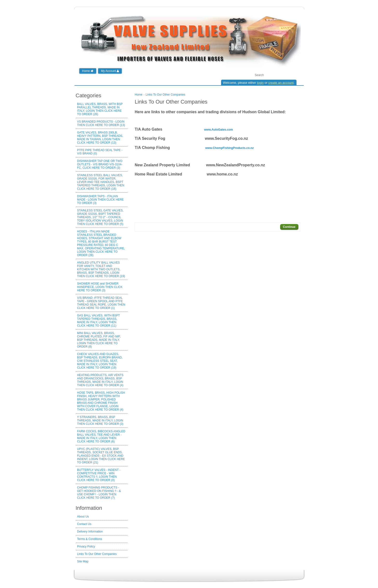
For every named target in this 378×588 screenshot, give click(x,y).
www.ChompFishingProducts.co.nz (230, 148)
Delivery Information (90, 532)
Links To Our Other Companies (97, 554)
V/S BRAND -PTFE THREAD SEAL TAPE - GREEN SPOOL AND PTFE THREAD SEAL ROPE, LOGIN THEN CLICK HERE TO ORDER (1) (101, 303)
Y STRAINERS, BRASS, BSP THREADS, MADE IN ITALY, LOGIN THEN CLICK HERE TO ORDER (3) (100, 420)
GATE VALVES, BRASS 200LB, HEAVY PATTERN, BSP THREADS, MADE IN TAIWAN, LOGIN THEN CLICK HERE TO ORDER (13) (100, 138)
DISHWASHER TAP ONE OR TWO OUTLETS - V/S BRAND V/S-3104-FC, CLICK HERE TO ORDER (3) (100, 164)
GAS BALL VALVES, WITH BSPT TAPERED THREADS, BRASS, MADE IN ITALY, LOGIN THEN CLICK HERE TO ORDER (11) (99, 321)
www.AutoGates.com (219, 130)
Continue (289, 227)
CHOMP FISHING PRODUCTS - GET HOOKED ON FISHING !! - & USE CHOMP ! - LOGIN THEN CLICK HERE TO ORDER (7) (99, 493)
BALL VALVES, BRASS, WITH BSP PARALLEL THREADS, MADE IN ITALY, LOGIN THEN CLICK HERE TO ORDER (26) (100, 109)
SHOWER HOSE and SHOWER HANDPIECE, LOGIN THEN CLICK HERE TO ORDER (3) (100, 287)
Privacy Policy (86, 546)
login (260, 83)
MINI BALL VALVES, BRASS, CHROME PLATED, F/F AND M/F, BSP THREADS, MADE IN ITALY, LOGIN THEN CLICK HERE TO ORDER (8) (99, 340)
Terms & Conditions (90, 539)
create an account (281, 83)
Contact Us (84, 524)
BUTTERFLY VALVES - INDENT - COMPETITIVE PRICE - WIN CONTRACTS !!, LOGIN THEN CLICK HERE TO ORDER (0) (99, 475)
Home (88, 71)
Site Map (83, 561)
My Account (110, 71)
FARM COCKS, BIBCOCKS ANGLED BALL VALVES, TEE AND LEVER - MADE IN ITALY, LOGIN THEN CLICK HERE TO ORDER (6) (101, 436)
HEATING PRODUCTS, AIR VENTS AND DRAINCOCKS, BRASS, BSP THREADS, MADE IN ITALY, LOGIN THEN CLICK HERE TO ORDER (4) (100, 380)
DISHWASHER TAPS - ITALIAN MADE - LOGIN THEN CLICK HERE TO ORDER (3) (101, 200)
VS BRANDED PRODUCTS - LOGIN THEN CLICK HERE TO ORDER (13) (101, 123)
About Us (83, 517)
